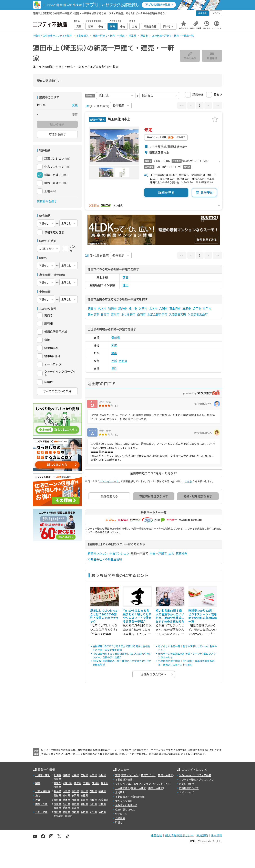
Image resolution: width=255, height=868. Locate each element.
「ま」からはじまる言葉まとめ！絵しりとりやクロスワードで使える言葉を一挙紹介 (137, 616)
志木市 (102, 308)
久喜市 (143, 308)
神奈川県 (68, 783)
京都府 (75, 800)
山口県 (93, 804)
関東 (38, 783)
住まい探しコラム (125, 809)
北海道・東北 (43, 775)
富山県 (84, 791)
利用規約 (202, 835)
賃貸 (118, 775)
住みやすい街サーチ (126, 805)
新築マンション (98, 553)
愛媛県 (66, 808)
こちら (188, 481)
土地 (171, 553)
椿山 (114, 353)
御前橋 (116, 337)
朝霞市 (92, 308)
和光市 (112, 308)
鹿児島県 (59, 816)
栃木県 (105, 783)
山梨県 (66, 791)
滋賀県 (84, 800)
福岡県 (57, 812)
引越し (119, 822)
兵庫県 (66, 800)
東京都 (57, 783)
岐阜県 (66, 795)
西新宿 (123, 361)
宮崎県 (102, 812)
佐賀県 (66, 812)
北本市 (153, 308)
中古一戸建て (158, 553)
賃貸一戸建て (165, 775)
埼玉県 (78, 783)
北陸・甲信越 (43, 791)
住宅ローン (121, 814)
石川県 (93, 791)
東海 (38, 795)
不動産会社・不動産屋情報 (105, 559)
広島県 (57, 804)
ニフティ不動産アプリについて (196, 779)
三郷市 (187, 308)
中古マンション (119, 553)
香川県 (57, 808)
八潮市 (163, 308)
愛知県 (57, 795)
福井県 (102, 791)
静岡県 (75, 795)
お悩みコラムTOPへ (154, 674)
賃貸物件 (182, 553)
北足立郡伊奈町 (157, 314)
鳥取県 (75, 804)
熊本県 (84, 812)
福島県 (57, 779)
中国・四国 (41, 804)
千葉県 (87, 783)
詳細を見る (166, 193)
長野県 (75, 791)
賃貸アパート (148, 775)
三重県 (84, 795)
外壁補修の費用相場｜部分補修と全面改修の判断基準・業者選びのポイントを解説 (186, 663)
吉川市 (115, 314)
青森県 (66, 775)
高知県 (75, 808)
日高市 (105, 314)
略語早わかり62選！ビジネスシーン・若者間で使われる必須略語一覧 (203, 616)
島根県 (84, 804)
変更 (75, 105)
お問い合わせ (186, 784)
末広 (114, 345)
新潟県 (57, 791)
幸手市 (207, 308)
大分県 (93, 812)
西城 (114, 361)
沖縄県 (69, 816)
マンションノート (109, 481)
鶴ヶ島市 (93, 314)
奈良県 (93, 800)
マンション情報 (124, 801)
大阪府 (57, 800)
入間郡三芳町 (177, 314)
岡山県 (66, 804)
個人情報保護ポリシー (179, 835)
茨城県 (96, 783)
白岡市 (141, 314)
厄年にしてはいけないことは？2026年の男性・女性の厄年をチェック (104, 616)
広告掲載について (189, 788)
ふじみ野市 (128, 314)
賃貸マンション (130, 775)
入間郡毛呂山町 (198, 314)
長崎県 (75, 812)
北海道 (57, 775)
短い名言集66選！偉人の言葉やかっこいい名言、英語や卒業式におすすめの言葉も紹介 (170, 616)
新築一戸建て (139, 788)
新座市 (123, 308)
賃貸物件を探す (47, 201)
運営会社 (156, 835)
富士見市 (175, 308)
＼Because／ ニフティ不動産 (195, 775)
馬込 (114, 368)
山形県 (102, 775)
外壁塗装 (120, 818)
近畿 (38, 800)
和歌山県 (103, 800)
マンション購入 (124, 784)
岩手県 (75, 775)
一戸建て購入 (123, 788)
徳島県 (102, 804)
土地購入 (120, 792)
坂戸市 (197, 308)
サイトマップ (186, 792)
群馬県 (57, 787)
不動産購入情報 (124, 779)
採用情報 (216, 835)
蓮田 (126, 277)
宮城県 (84, 775)
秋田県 (93, 775)
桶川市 (133, 308)
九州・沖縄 (41, 812)
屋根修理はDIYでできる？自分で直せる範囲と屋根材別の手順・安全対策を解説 (121, 648)
